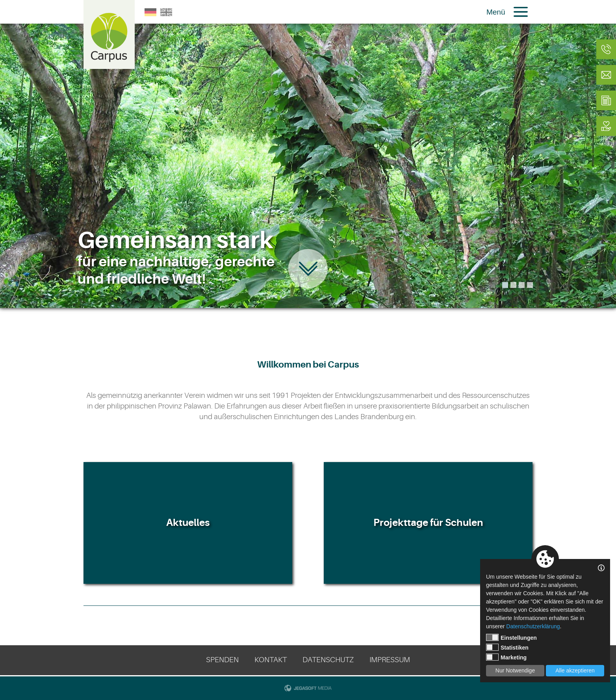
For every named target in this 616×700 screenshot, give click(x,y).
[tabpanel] (308, 154)
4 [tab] (530, 285)
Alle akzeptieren (575, 670)
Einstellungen (511, 637)
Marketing (506, 657)
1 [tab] (505, 285)
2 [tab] (513, 285)
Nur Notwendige (515, 670)
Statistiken (507, 647)
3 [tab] (522, 285)
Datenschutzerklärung (533, 626)
